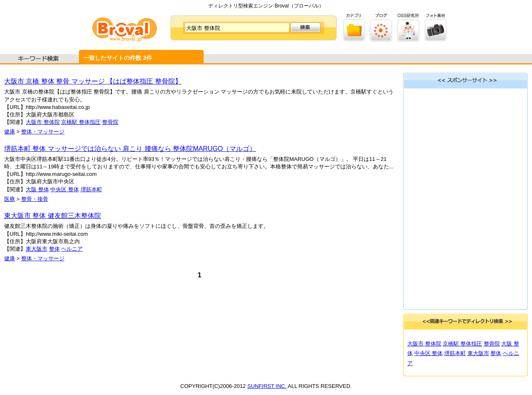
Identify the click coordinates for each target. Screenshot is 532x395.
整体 (54, 249)
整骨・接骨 (35, 199)
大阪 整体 (37, 189)
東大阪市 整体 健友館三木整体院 (53, 216)
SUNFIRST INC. (267, 386)
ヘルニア (72, 249)
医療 (10, 199)
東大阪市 (37, 249)
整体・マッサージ (43, 132)
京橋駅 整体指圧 (81, 122)
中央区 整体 (65, 189)
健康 (10, 132)
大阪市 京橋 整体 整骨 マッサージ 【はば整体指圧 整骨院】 (93, 81)
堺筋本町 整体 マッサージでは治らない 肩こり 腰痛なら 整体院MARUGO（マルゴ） (130, 149)
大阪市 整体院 (43, 122)
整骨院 (110, 122)
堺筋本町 (91, 189)
